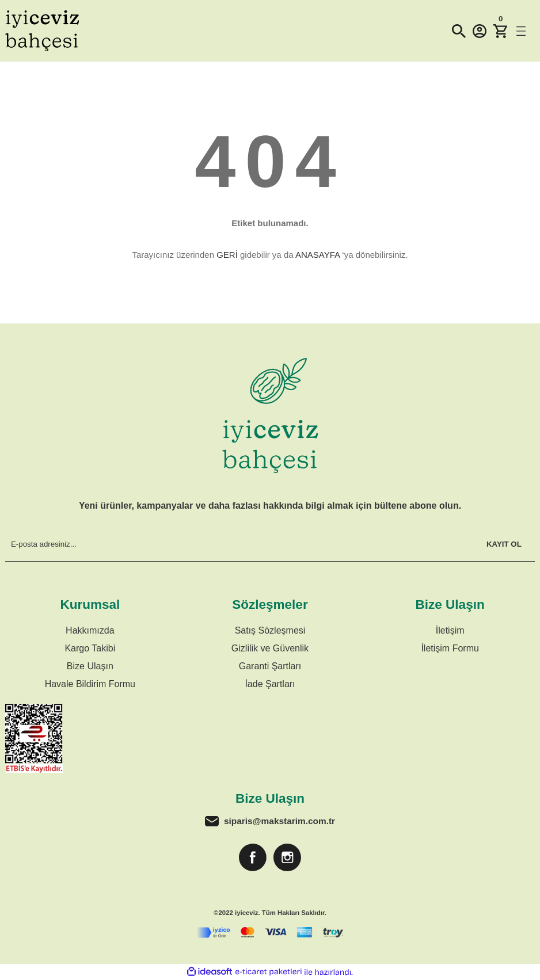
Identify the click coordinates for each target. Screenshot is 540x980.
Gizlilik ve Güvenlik (270, 648)
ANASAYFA (317, 255)
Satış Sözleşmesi (270, 630)
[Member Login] (480, 31)
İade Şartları (270, 684)
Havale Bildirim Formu (90, 684)
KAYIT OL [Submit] (504, 544)
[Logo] (42, 31)
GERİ (227, 255)
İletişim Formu (450, 648)
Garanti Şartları (270, 666)
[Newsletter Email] (270, 550)
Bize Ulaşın (90, 666)
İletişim (450, 630)
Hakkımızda (90, 630)
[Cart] (500, 31)
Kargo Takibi (90, 648)
